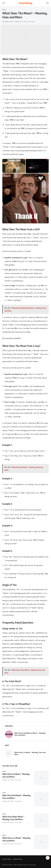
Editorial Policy (18, 859)
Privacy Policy (7, 859)
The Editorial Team (8, 22)
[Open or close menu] (4, 3)
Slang (4, 10)
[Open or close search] (47, 3)
